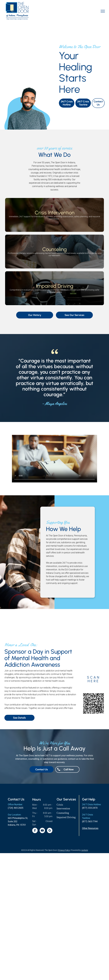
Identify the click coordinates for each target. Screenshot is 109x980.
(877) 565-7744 (90, 821)
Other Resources (90, 828)
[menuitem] (67, 807)
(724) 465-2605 (16, 808)
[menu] (103, 11)
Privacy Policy (64, 850)
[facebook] (35, 831)
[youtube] (42, 831)
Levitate (85, 850)
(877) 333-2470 (90, 808)
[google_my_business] (50, 831)
